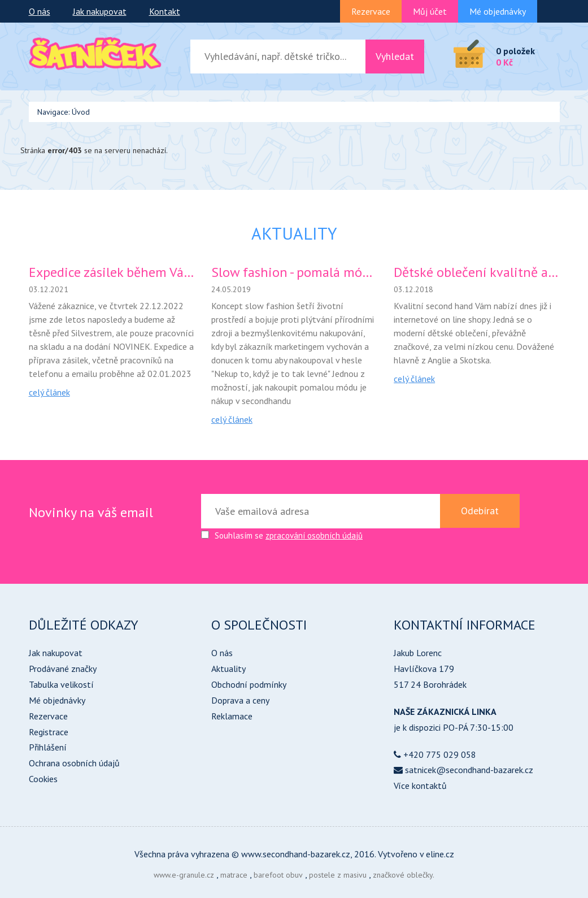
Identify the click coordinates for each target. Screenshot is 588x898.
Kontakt (165, 11)
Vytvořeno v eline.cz (416, 854)
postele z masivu (338, 875)
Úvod (81, 112)
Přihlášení (48, 747)
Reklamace (232, 716)
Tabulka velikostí (61, 684)
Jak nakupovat (100, 11)
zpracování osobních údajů (314, 535)
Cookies (43, 779)
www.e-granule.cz (184, 875)
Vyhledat (395, 56)
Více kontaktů (420, 786)
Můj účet (430, 11)
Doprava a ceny (240, 700)
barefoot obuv (278, 875)
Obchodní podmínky (249, 684)
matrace (234, 875)
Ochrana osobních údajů (74, 763)
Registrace (49, 732)
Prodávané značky (63, 669)
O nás (40, 11)
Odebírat (480, 511)
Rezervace (371, 11)
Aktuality (228, 669)
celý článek (49, 392)
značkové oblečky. (404, 875)
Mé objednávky (498, 11)
